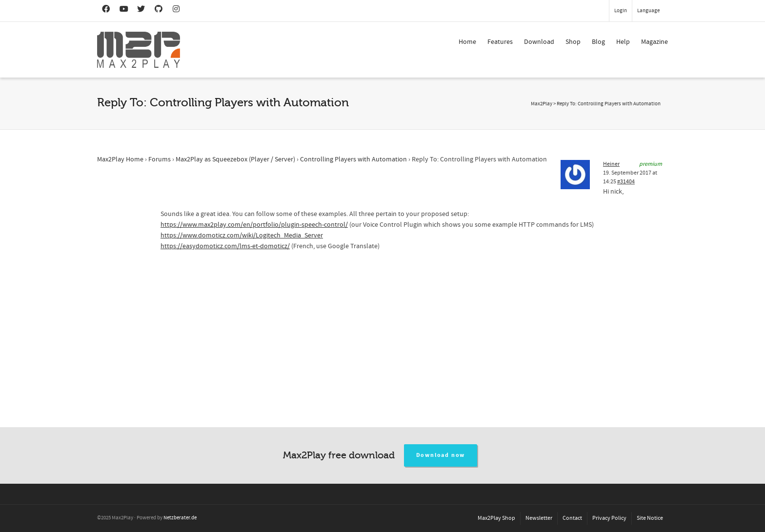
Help (623, 42)
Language (648, 11)
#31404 (626, 182)
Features (500, 42)
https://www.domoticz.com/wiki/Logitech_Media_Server (242, 236)
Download (539, 42)
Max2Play (542, 104)
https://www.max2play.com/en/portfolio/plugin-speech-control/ (254, 225)
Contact (572, 518)
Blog (598, 42)
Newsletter (539, 518)
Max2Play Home (120, 159)
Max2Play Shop (496, 518)
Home (467, 42)
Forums (160, 159)
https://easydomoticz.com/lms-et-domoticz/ (225, 246)
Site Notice (650, 518)
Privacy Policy (609, 518)
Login (621, 11)
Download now (441, 455)
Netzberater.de (180, 518)
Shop (573, 42)
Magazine (654, 42)
